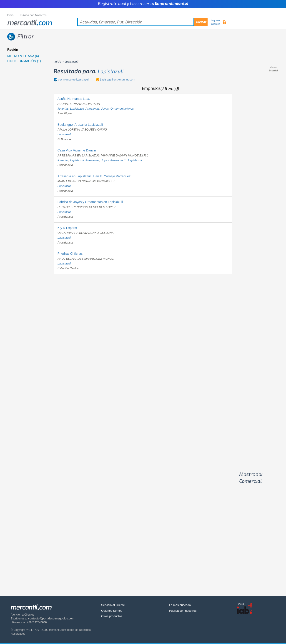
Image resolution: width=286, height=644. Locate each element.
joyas (105, 109)
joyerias (63, 109)
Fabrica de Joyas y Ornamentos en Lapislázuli (90, 202)
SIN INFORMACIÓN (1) (24, 61)
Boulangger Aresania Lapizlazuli (80, 125)
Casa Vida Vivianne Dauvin (77, 150)
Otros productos (112, 616)
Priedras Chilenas (70, 254)
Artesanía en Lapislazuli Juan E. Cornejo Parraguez (94, 176)
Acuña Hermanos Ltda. (74, 99)
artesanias (92, 109)
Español (273, 71)
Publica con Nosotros (33, 15)
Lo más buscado (180, 605)
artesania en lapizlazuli (126, 160)
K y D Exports (67, 228)
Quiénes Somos (112, 611)
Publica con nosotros (183, 611)
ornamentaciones (122, 109)
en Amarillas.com (118, 79)
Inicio (10, 15)
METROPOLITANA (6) (23, 56)
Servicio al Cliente (113, 605)
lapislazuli (111, 71)
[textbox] (142, 22)
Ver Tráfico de (73, 79)
